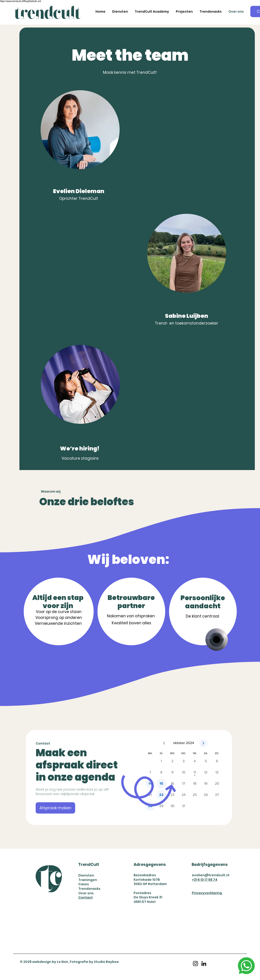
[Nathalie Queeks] (129, 815)
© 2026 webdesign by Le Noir (44, 962)
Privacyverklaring (207, 893)
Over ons (86, 893)
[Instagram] (195, 964)
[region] (186, 275)
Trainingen (88, 880)
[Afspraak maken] (55, 808)
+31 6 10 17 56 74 (205, 880)
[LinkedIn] (204, 964)
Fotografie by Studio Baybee (94, 962)
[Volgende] (221, 777)
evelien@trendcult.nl (211, 875)
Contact (86, 897)
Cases (84, 884)
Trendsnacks (89, 889)
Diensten (86, 875)
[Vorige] (37, 777)
